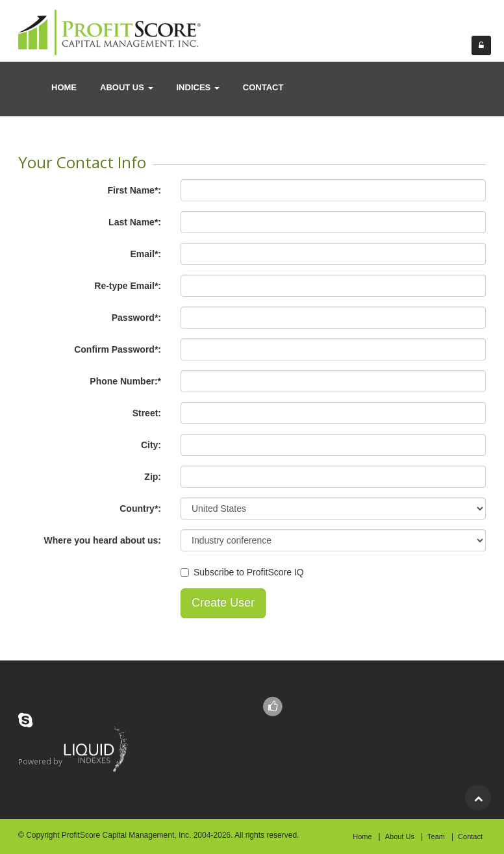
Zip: (153, 477)
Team (436, 836)
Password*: (136, 318)
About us (127, 87)
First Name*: (134, 190)
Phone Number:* (125, 381)
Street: (147, 413)
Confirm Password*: (118, 349)
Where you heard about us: (103, 540)
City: (151, 445)
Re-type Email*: (128, 286)
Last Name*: (135, 222)
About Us (400, 836)
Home (64, 87)
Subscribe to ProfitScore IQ (249, 572)
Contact (470, 836)
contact (263, 87)
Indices (198, 87)
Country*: (140, 509)
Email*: (146, 254)
